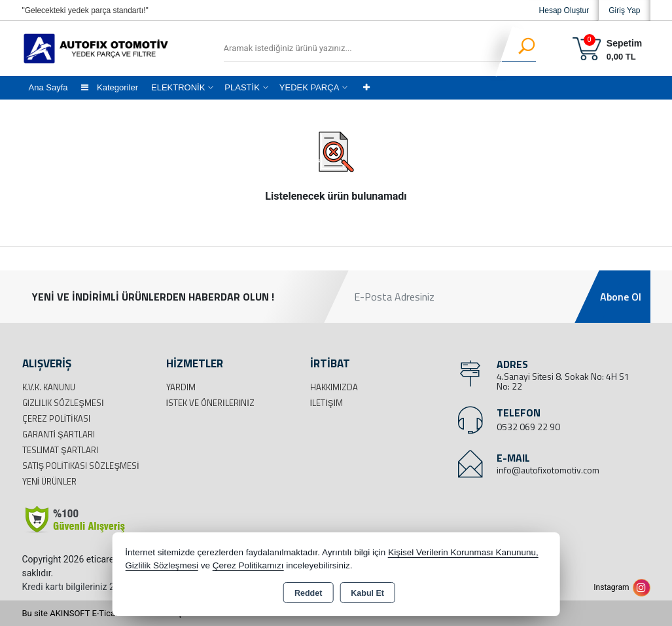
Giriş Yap (624, 10)
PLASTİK (242, 87)
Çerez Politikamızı (248, 565)
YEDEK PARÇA (309, 87)
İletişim (327, 403)
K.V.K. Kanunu (49, 387)
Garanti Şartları (59, 434)
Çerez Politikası (56, 418)
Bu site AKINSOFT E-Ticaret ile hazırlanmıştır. (107, 613)
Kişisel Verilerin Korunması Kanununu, (463, 552)
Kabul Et (367, 593)
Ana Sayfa (48, 87)
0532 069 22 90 (528, 427)
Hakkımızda (334, 387)
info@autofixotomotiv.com (548, 470)
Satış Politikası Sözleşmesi (81, 466)
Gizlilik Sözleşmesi (63, 403)
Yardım (181, 387)
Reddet (308, 593)
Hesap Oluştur (564, 10)
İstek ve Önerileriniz (210, 403)
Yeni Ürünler (50, 481)
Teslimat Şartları (60, 450)
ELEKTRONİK (178, 87)
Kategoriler (110, 87)
